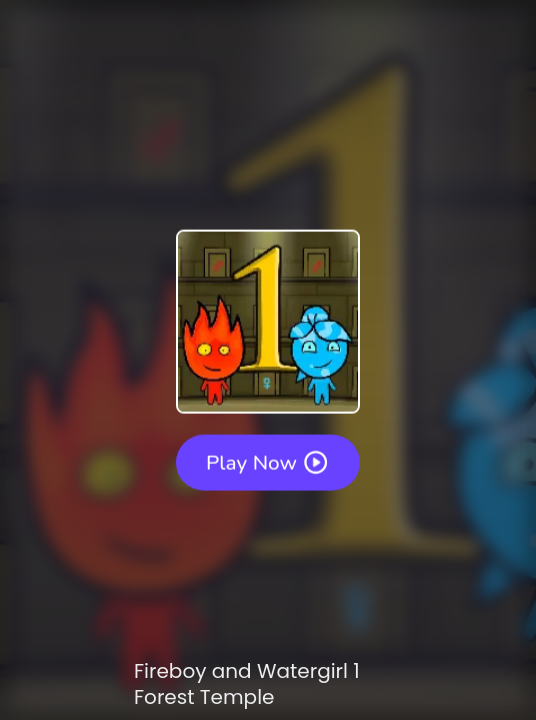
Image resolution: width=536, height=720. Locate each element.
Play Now (268, 462)
